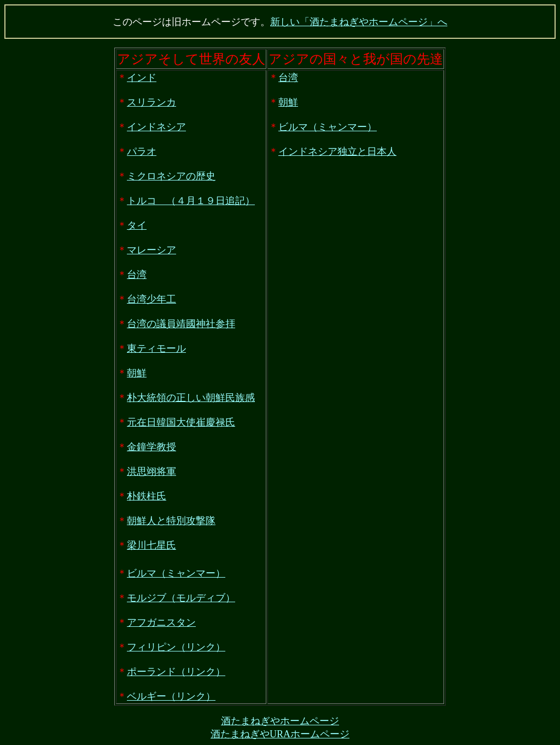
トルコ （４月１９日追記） (191, 201)
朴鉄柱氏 (147, 496)
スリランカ (151, 102)
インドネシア (156, 127)
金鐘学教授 (151, 447)
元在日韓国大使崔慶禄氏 (181, 422)
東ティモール (156, 348)
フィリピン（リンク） (176, 647)
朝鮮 (137, 373)
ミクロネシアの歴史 (171, 176)
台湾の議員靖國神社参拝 (181, 324)
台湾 (137, 275)
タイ (137, 225)
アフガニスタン (161, 622)
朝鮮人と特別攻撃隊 (171, 521)
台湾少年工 (151, 299)
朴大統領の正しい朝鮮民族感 (191, 398)
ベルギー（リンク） (171, 696)
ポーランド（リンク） (176, 672)
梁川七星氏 (151, 545)
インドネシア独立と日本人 (337, 152)
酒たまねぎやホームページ (280, 721)
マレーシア (151, 250)
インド (142, 78)
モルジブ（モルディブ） (181, 598)
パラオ (142, 152)
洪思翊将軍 (151, 472)
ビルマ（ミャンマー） (176, 573)
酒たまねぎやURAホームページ (280, 734)
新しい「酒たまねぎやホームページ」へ (359, 22)
